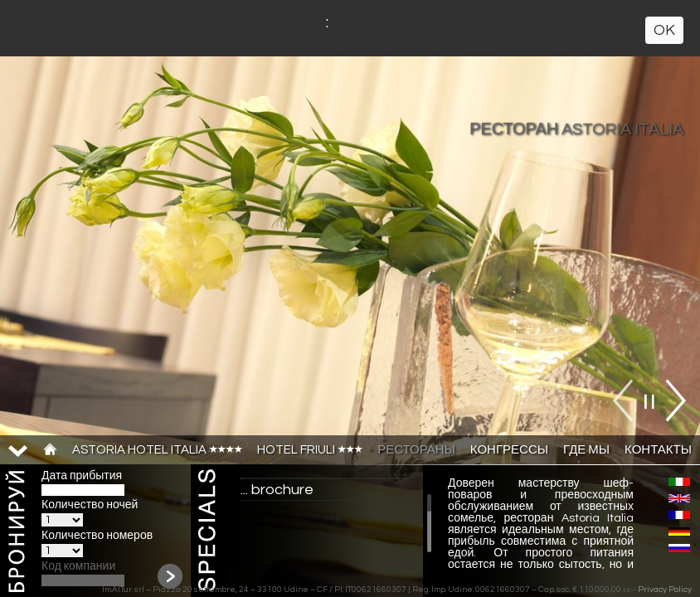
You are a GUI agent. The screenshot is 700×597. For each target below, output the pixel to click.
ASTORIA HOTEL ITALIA (157, 450)
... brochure (277, 490)
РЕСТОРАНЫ (416, 450)
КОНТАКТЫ (658, 450)
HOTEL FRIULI (310, 450)
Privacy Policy (665, 590)
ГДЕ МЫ (586, 450)
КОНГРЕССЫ (509, 450)
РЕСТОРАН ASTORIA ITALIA (576, 129)
